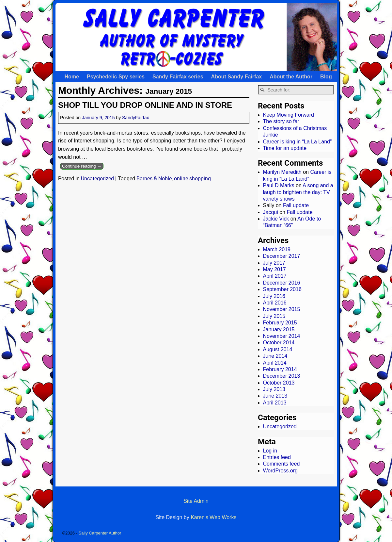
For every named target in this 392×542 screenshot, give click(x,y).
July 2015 (274, 316)
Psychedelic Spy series (116, 77)
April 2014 (275, 363)
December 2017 (282, 256)
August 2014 (278, 349)
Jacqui (271, 212)
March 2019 (277, 249)
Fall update (296, 205)
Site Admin (196, 501)
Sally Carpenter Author (100, 533)
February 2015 (280, 323)
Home (72, 77)
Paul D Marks (279, 185)
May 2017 (274, 269)
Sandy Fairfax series (178, 77)
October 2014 (279, 343)
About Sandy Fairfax (237, 77)
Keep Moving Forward (289, 115)
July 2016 (274, 296)
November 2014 (282, 336)
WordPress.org (280, 471)
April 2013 (275, 403)
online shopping (192, 179)
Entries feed (277, 457)
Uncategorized (97, 179)
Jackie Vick (276, 219)
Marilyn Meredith (282, 172)
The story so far (281, 121)
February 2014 (280, 369)
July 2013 (274, 389)
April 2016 (275, 303)
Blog (326, 77)
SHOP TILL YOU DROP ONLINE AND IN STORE (145, 105)
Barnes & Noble (154, 179)
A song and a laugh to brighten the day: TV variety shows (298, 192)
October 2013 (279, 383)
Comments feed (282, 464)
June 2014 (275, 356)
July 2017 (274, 263)
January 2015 (279, 329)
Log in (270, 451)
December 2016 (282, 283)
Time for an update (285, 148)
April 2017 (275, 276)
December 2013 (282, 376)
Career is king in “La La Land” (298, 142)
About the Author (291, 77)
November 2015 (282, 309)
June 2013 (275, 396)
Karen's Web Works (213, 517)
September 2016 (282, 289)
